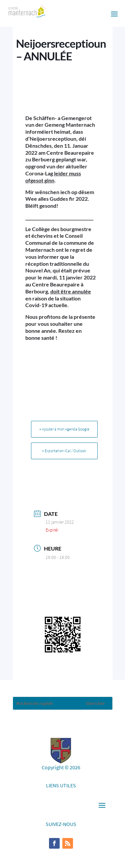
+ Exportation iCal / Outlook (64, 451)
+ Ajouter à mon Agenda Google (64, 429)
